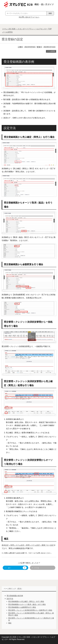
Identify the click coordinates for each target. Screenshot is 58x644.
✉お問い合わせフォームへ (29, 17)
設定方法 (10, 599)
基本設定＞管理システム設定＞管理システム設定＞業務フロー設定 (28, 545)
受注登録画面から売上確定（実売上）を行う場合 (26, 601)
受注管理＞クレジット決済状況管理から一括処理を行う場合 (30, 610)
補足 (10, 623)
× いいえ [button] (36, 568)
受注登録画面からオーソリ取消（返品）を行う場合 (27, 604)
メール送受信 (51, 51)
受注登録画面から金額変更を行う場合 (22, 607)
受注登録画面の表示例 (15, 596)
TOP (27, 29)
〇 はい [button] (16, 568)
